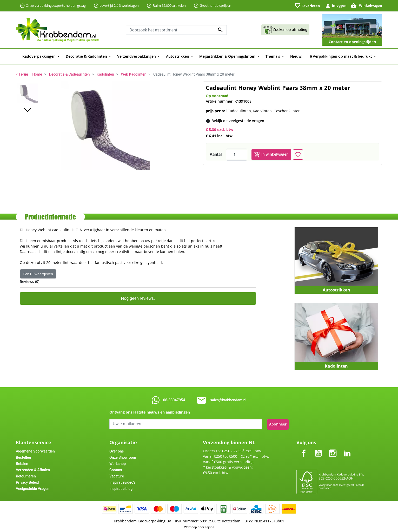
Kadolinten (105, 74)
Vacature (117, 475)
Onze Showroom (123, 457)
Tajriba (210, 526)
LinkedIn (347, 448)
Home (37, 74)
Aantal (216, 154)
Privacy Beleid (27, 482)
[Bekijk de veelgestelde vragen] (238, 121)
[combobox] (176, 30)
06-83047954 (174, 400)
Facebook (304, 448)
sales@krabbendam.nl (228, 400)
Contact (116, 469)
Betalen (22, 463)
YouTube (318, 448)
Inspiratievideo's (122, 482)
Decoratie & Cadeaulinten (69, 74)
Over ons (117, 450)
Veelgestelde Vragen (33, 488)
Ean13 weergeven (38, 274)
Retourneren (26, 475)
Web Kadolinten (134, 74)
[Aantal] (237, 155)
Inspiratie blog (121, 488)
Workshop (118, 463)
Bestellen (23, 457)
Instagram (333, 448)
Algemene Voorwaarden (35, 450)
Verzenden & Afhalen (33, 469)
